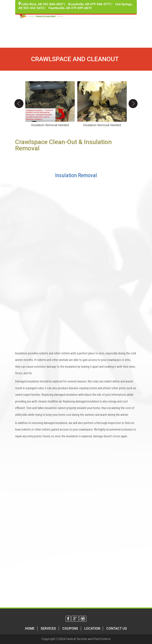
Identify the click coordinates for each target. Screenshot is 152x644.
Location (92, 628)
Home (30, 628)
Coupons (70, 628)
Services (48, 628)
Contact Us (117, 628)
